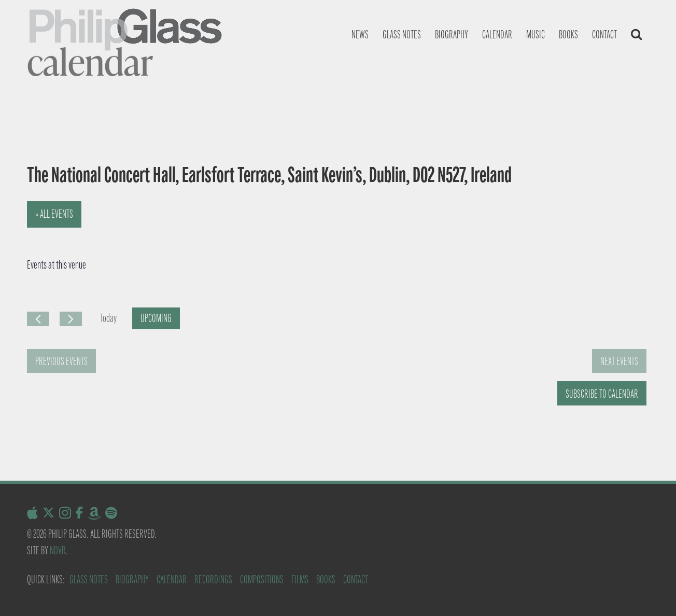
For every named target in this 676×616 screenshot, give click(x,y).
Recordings (213, 579)
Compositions (262, 579)
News (360, 34)
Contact (604, 34)
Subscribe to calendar (602, 394)
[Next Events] (71, 319)
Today (108, 318)
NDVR (58, 550)
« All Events (54, 214)
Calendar (497, 34)
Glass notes (402, 34)
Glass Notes (89, 579)
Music (536, 34)
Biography (452, 34)
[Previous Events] (38, 319)
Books (568, 34)
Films (300, 579)
